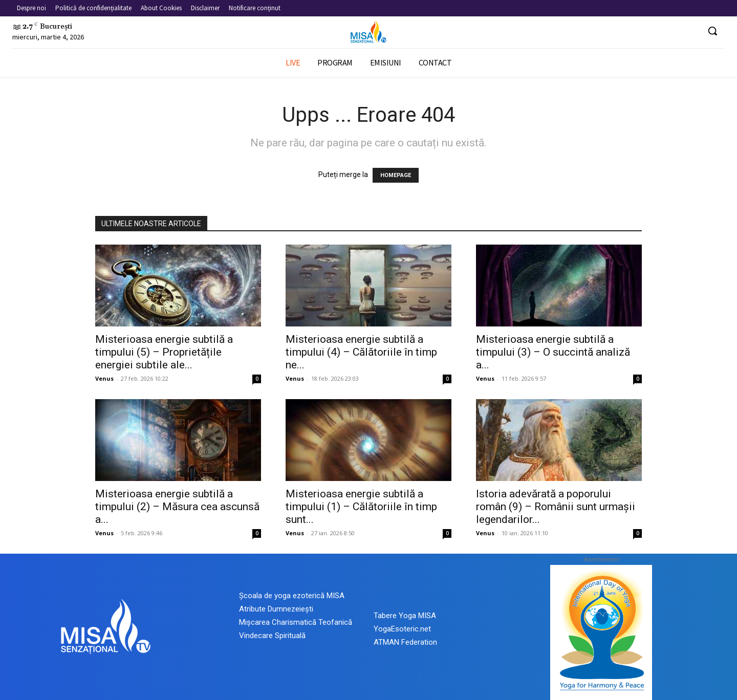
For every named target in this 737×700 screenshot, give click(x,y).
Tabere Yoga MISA (405, 616)
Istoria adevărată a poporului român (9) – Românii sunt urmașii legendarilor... (556, 507)
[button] (712, 31)
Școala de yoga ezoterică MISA (292, 596)
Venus (104, 378)
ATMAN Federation (405, 642)
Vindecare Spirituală (272, 636)
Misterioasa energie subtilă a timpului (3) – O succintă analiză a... (553, 352)
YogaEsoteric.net (402, 629)
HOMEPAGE (396, 175)
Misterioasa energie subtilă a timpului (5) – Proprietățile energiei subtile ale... (164, 352)
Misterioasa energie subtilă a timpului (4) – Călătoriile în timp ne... (361, 352)
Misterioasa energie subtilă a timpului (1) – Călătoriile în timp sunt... (361, 507)
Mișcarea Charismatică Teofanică (296, 622)
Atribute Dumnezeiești (276, 609)
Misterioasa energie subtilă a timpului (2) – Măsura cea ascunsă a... (177, 507)
